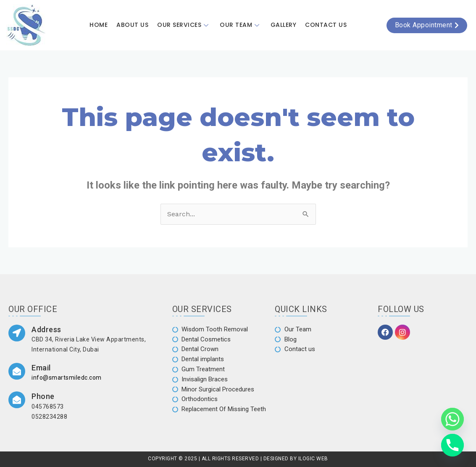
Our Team (241, 25)
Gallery (283, 25)
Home (100, 25)
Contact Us (325, 25)
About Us (133, 25)
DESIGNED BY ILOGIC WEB (295, 458)
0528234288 (49, 416)
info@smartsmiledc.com (67, 378)
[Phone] (452, 445)
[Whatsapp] (452, 419)
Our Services (184, 25)
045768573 (48, 406)
